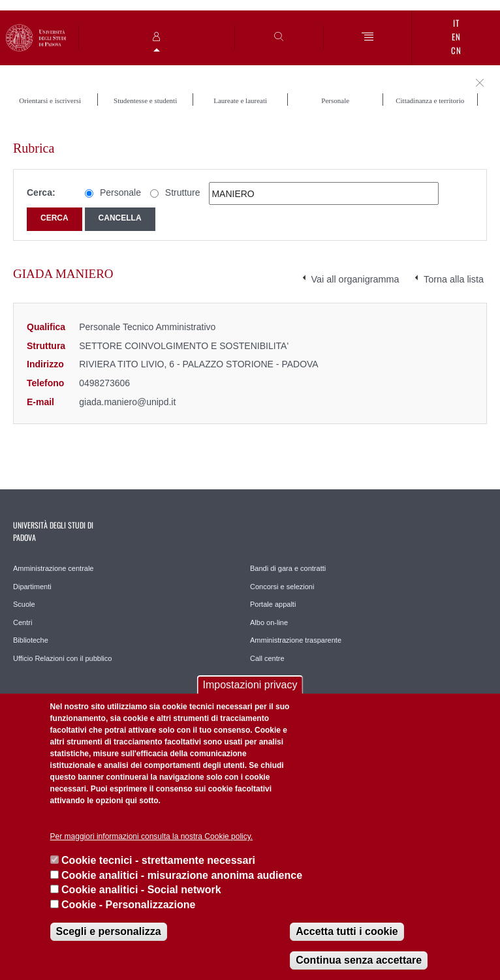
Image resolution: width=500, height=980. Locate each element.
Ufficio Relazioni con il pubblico (62, 658)
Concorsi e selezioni (282, 587)
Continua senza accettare (359, 960)
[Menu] (368, 38)
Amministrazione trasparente (296, 640)
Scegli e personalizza (109, 931)
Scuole (24, 604)
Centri (23, 622)
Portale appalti (273, 604)
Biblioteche (31, 640)
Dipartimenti (32, 587)
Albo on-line (269, 622)
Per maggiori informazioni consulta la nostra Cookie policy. (152, 836)
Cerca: (41, 192)
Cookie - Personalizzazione (128, 905)
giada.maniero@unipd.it (127, 402)
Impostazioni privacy (250, 685)
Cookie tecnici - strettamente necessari (158, 860)
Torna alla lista (454, 279)
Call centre (267, 658)
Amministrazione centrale (54, 568)
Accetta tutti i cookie (347, 931)
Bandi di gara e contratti (288, 568)
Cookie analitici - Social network (141, 890)
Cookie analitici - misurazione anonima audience (182, 875)
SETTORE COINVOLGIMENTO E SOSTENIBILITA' (184, 346)
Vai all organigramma (355, 279)
